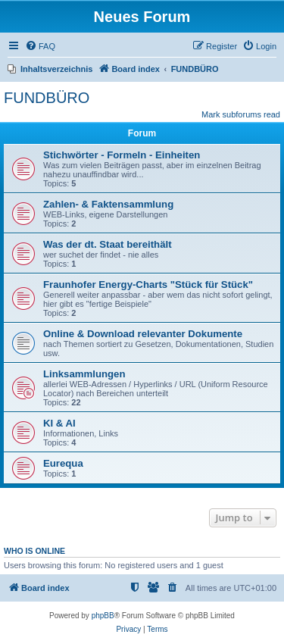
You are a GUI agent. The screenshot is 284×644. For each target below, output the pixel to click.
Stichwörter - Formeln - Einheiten (122, 155)
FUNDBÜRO (47, 98)
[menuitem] (40, 46)
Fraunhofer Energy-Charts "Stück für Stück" (148, 284)
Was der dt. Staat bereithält (108, 244)
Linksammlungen (84, 374)
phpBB (103, 616)
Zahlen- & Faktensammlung (108, 204)
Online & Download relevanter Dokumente (143, 334)
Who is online (34, 551)
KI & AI (59, 423)
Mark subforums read (241, 114)
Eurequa (63, 463)
